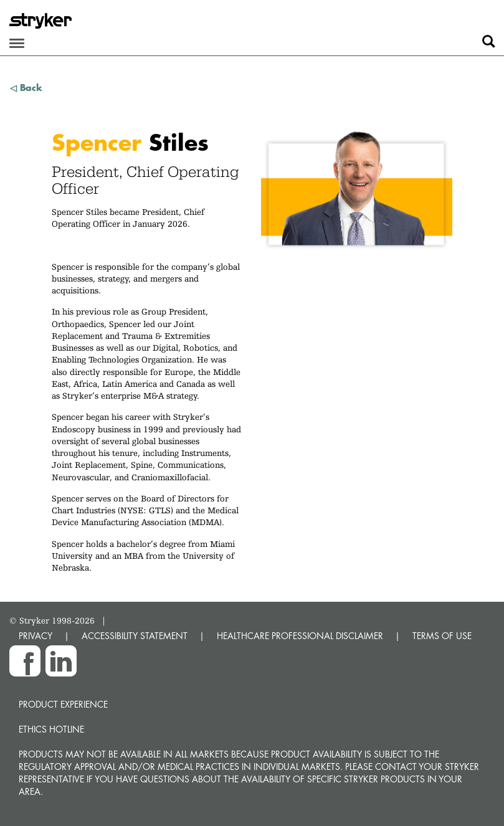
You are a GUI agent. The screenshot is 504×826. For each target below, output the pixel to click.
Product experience (63, 704)
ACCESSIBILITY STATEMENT (135, 636)
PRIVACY (36, 636)
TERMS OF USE (442, 636)
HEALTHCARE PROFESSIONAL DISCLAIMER (300, 636)
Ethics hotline (51, 729)
